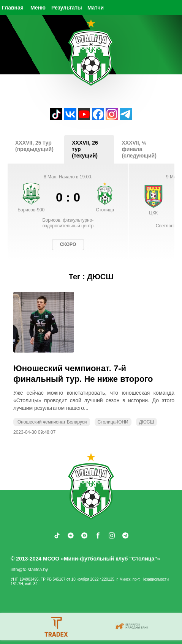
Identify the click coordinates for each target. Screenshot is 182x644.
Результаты (67, 8)
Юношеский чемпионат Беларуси (52, 422)
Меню (38, 8)
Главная (13, 8)
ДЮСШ (147, 422)
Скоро (68, 244)
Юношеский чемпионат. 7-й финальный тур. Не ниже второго (83, 374)
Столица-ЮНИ (113, 422)
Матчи (96, 8)
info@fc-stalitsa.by (29, 570)
